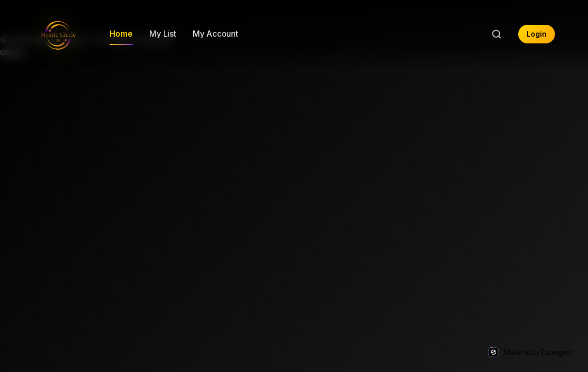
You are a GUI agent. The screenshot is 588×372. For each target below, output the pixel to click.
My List (163, 34)
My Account (215, 34)
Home (121, 34)
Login (537, 34)
